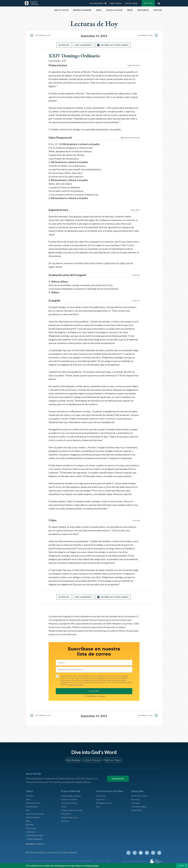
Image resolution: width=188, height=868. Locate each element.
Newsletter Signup (140, 806)
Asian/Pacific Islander (36, 814)
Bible (28, 821)
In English (62, 45)
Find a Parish (116, 3)
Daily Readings (96, 3)
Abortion (30, 796)
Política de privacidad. (77, 685)
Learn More (118, 779)
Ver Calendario (83, 45)
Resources (136, 799)
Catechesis (31, 832)
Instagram (154, 853)
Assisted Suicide (34, 817)
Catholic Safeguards (35, 839)
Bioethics (30, 824)
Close (181, 866)
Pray (98, 806)
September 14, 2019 (44, 36)
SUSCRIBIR (94, 691)
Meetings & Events (105, 803)
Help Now (148, 3)
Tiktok (159, 853)
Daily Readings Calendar (106, 3)
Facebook (136, 853)
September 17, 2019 (144, 36)
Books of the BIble (69, 799)
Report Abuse (131, 3)
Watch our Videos (111, 760)
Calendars (136, 803)
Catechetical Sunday (35, 835)
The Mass (66, 821)
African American (34, 803)
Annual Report (33, 806)
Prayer (64, 806)
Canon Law (31, 828)
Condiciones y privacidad (96, 696)
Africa (29, 799)
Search (159, 3)
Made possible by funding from (135, 861)
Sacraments (66, 814)
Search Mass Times (70, 803)
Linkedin (148, 853)
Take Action (101, 796)
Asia (28, 810)
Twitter (131, 853)
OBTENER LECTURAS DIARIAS (116, 45)
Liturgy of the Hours (70, 817)
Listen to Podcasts (92, 760)
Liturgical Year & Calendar (73, 810)
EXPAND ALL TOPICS (34, 844)
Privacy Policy (104, 861)
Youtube (142, 853)
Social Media (137, 810)
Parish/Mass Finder (140, 796)
